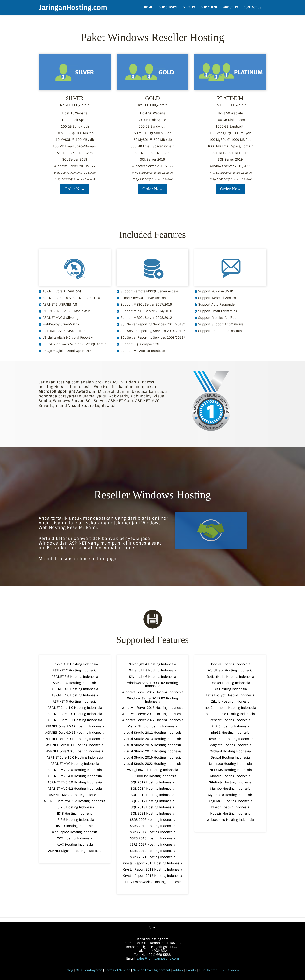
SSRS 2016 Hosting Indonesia (153, 838)
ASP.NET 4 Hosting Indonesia (75, 683)
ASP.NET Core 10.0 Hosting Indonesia (75, 758)
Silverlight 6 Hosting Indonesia (152, 677)
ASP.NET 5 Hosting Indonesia (75, 702)
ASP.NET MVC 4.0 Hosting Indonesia (75, 776)
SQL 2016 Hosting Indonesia (152, 795)
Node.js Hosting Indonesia (230, 813)
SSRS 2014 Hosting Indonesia (153, 832)
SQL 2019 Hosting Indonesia (152, 807)
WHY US (189, 7)
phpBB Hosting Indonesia (230, 733)
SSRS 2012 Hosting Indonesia (153, 826)
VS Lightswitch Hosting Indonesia (152, 770)
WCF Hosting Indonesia (75, 838)
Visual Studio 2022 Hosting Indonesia (153, 764)
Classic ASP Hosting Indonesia (75, 664)
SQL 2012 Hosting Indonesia (152, 782)
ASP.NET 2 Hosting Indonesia (75, 670)
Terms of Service (118, 970)
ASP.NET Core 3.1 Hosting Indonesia (75, 720)
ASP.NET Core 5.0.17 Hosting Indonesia (75, 726)
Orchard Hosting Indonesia (230, 751)
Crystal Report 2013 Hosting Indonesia (153, 869)
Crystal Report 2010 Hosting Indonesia (153, 863)
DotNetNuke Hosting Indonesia (230, 677)
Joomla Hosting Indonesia (230, 664)
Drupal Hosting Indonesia (230, 758)
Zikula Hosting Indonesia (230, 702)
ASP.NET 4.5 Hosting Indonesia (75, 689)
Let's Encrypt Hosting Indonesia (230, 695)
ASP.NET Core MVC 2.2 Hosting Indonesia (75, 801)
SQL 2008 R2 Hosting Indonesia (153, 776)
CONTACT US (252, 7)
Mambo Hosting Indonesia (230, 789)
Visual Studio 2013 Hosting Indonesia (153, 739)
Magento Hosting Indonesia (230, 745)
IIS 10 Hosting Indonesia (75, 826)
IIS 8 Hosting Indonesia (75, 813)
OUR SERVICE (168, 7)
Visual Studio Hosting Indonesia (152, 726)
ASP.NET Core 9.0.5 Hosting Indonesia (75, 751)
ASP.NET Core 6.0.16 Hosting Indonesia (75, 733)
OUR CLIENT (209, 7)
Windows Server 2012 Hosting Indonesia (153, 692)
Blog (70, 970)
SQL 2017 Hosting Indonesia (152, 801)
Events (191, 970)
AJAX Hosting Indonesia (75, 845)
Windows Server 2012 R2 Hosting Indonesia (152, 700)
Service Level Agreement (152, 970)
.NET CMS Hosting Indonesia (230, 770)
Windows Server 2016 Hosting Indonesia (153, 708)
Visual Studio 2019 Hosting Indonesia (153, 758)
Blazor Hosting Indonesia (230, 807)
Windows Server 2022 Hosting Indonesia (153, 720)
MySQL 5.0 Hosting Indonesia (230, 795)
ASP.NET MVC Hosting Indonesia (75, 764)
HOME (148, 7)
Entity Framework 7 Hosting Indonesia (152, 882)
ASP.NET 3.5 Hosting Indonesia (75, 677)
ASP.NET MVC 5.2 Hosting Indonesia (75, 789)
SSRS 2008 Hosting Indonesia (153, 820)
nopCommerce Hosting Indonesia (230, 708)
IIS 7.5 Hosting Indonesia (75, 807)
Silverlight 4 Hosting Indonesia (152, 664)
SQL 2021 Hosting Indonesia (152, 813)
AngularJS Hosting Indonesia (230, 801)
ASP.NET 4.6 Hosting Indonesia (75, 695)
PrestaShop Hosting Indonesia (230, 739)
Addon (178, 970)
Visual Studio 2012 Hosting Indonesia (153, 733)
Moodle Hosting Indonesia (230, 776)
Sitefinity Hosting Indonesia (230, 782)
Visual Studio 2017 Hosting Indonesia (153, 751)
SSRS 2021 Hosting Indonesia (153, 857)
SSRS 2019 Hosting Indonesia (153, 851)
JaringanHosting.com (73, 7)
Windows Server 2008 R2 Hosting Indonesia (152, 684)
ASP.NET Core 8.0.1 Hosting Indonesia (75, 745)
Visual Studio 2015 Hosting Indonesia (153, 745)
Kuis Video (231, 970)
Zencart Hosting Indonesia (230, 720)
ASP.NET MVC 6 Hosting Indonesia (75, 795)
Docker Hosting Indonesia (230, 683)
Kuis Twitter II (209, 970)
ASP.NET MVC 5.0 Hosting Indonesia (75, 782)
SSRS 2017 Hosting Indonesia (153, 845)
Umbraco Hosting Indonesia (230, 764)
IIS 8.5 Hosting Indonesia (75, 820)
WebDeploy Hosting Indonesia (75, 832)
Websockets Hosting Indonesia (230, 820)
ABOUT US (231, 7)
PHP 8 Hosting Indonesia (230, 726)
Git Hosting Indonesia (230, 689)
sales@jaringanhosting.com (158, 959)
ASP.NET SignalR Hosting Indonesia (75, 851)
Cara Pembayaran (89, 970)
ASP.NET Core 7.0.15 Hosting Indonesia (75, 739)
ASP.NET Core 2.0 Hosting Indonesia (75, 714)
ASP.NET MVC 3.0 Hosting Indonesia (75, 770)
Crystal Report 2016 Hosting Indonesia (153, 876)
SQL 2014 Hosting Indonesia (152, 789)
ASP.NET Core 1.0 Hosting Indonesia (75, 708)
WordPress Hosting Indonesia (230, 670)
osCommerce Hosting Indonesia (230, 714)
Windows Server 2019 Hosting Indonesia (153, 714)
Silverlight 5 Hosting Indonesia (152, 670)
